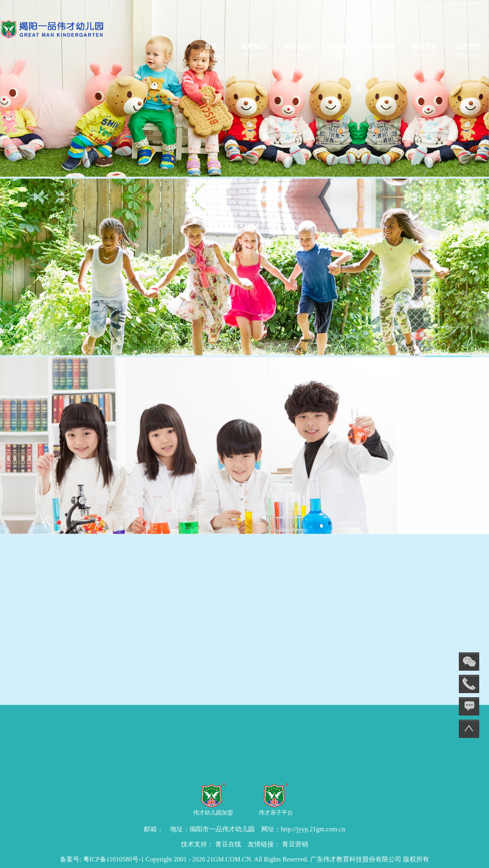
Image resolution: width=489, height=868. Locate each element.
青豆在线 (228, 844)
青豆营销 (295, 844)
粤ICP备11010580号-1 (114, 859)
